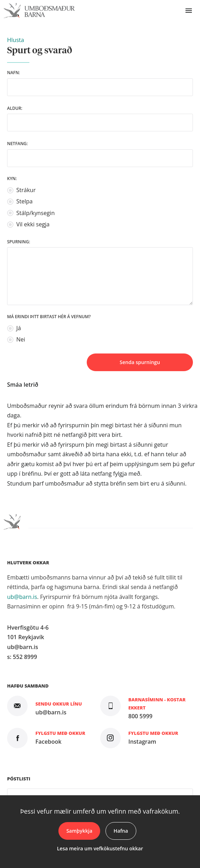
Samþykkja (79, 831)
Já (19, 328)
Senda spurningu (140, 362)
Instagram (142, 742)
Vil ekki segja (33, 224)
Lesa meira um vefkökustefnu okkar (100, 848)
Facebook (48, 742)
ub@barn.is (22, 597)
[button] (16, 40)
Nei (21, 339)
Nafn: (13, 73)
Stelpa (24, 201)
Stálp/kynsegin (35, 213)
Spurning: (19, 242)
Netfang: (18, 144)
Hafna (121, 831)
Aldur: (15, 108)
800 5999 (141, 716)
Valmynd (189, 11)
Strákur (26, 190)
